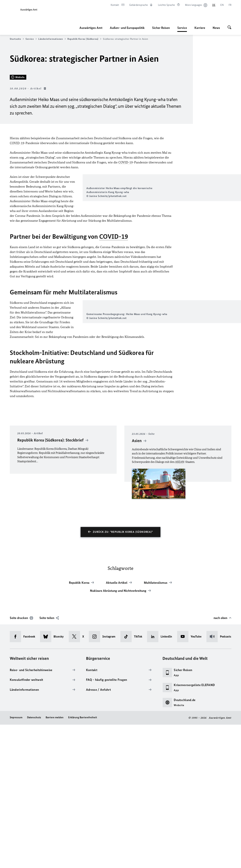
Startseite (17, 39)
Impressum (16, 861)
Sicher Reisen (161, 28)
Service (182, 28)
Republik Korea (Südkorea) (84, 39)
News (216, 28)
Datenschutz (34, 861)
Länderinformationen (52, 39)
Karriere (200, 28)
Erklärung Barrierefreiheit (83, 861)
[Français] (230, 5)
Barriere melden (55, 861)
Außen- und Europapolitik (127, 28)
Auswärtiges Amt (91, 28)
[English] (222, 5)
